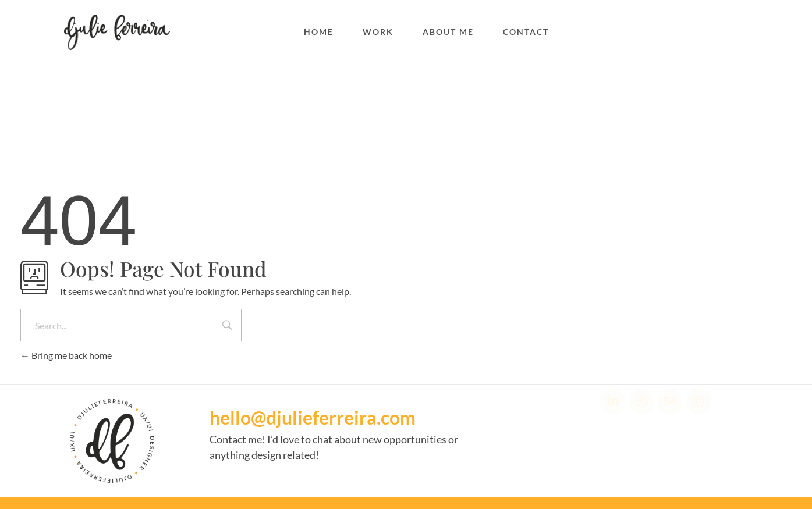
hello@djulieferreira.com (313, 417)
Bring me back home (66, 355)
